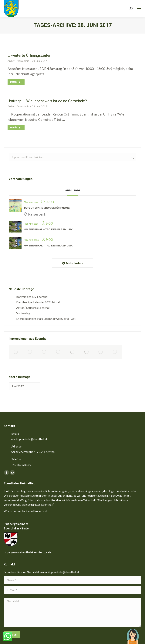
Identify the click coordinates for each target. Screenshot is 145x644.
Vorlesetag (23, 313)
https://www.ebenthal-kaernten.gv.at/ (27, 552)
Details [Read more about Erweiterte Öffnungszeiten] (15, 82)
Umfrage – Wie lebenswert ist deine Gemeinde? (47, 101)
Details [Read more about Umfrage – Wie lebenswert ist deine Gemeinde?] (15, 128)
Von (23, 61)
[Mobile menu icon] (139, 8)
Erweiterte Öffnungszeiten (29, 55)
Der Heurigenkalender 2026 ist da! (38, 302)
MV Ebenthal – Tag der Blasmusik (48, 229)
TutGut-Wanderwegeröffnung (47, 208)
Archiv (11, 61)
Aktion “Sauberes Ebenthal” (33, 308)
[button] (133, 634)
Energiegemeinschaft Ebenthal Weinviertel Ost (46, 319)
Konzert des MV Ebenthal (32, 297)
